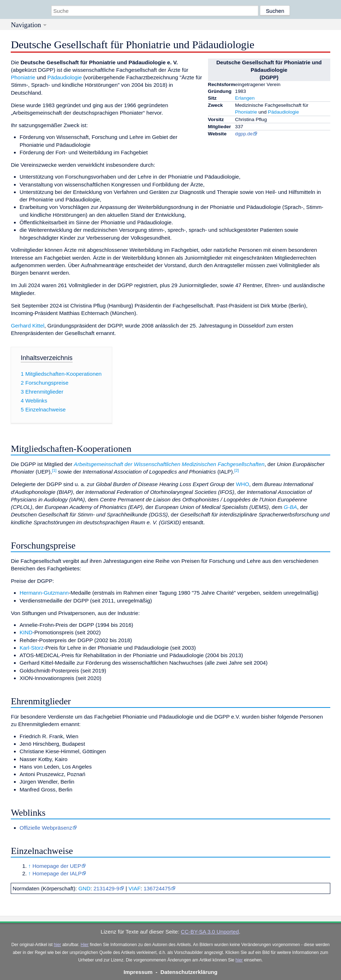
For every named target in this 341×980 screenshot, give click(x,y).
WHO (243, 484)
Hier (85, 945)
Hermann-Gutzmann (44, 593)
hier (58, 945)
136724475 (157, 888)
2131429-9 (106, 888)
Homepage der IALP (57, 873)
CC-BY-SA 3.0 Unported (210, 932)
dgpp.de (244, 134)
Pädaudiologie (284, 112)
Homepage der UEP (57, 866)
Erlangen (245, 98)
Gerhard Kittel (28, 326)
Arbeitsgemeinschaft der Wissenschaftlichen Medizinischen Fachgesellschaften (169, 464)
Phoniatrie (246, 112)
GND (84, 888)
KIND (26, 632)
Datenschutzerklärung (189, 972)
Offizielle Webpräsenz (46, 828)
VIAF (134, 888)
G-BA (290, 507)
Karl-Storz (32, 648)
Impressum (138, 972)
